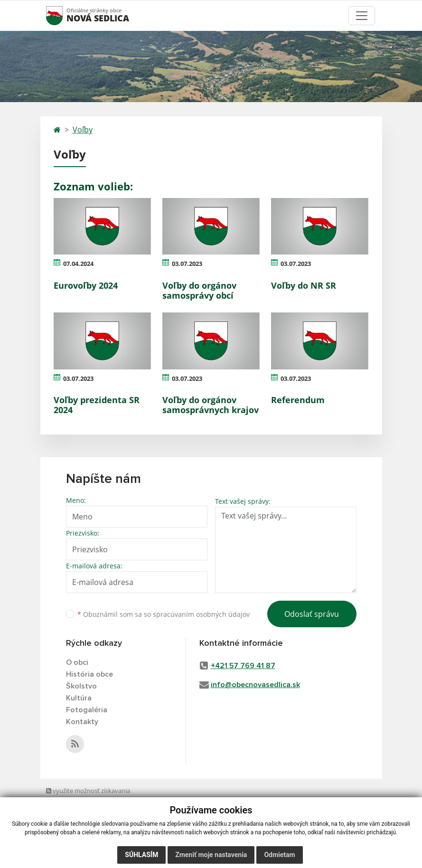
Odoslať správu (312, 614)
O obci (77, 662)
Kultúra (79, 698)
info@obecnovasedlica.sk (255, 685)
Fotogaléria (87, 710)
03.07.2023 (187, 264)
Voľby (83, 130)
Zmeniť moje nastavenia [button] (211, 855)
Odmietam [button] (279, 855)
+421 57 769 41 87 (243, 666)
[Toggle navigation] (362, 16)
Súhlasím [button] (141, 855)
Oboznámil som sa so (164, 614)
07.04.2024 (78, 264)
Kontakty (82, 722)
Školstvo (81, 686)
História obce (89, 674)
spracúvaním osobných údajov (201, 614)
